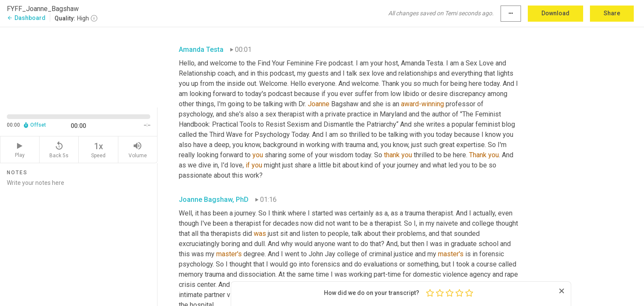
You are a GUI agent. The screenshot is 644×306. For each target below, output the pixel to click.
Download (555, 13)
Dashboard (26, 18)
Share (612, 13)
